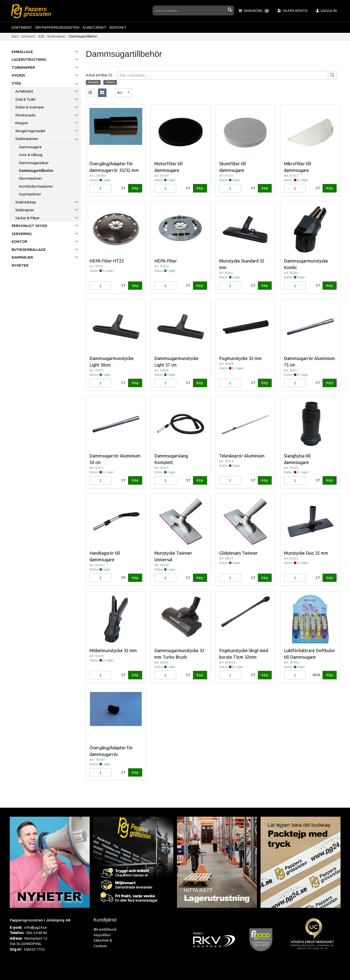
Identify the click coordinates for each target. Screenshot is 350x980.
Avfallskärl (24, 91)
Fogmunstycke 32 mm (241, 358)
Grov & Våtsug (31, 155)
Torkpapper (23, 67)
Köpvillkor (102, 935)
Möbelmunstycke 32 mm (113, 650)
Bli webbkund (105, 929)
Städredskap (26, 202)
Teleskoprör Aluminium (242, 456)
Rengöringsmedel (30, 131)
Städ (41, 36)
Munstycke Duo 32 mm (306, 553)
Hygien (18, 75)
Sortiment (22, 27)
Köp (135, 188)
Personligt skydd (30, 226)
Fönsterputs (26, 115)
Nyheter (20, 265)
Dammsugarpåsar (34, 163)
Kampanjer (22, 257)
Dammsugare (30, 147)
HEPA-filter (166, 261)
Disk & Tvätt (26, 99)
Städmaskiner (56, 36)
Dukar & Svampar (30, 107)
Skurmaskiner (31, 178)
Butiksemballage (29, 249)
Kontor (19, 241)
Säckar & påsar (27, 218)
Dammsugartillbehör (36, 171)
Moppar (22, 123)
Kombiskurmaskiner (36, 186)
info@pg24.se (35, 927)
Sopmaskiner (30, 194)
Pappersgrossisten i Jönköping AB (40, 920)
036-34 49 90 (36, 933)
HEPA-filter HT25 (107, 261)
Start (15, 36)
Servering (22, 234)
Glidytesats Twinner (239, 553)
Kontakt (118, 27)
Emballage (22, 52)
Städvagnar (25, 210)
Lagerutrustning (29, 59)
